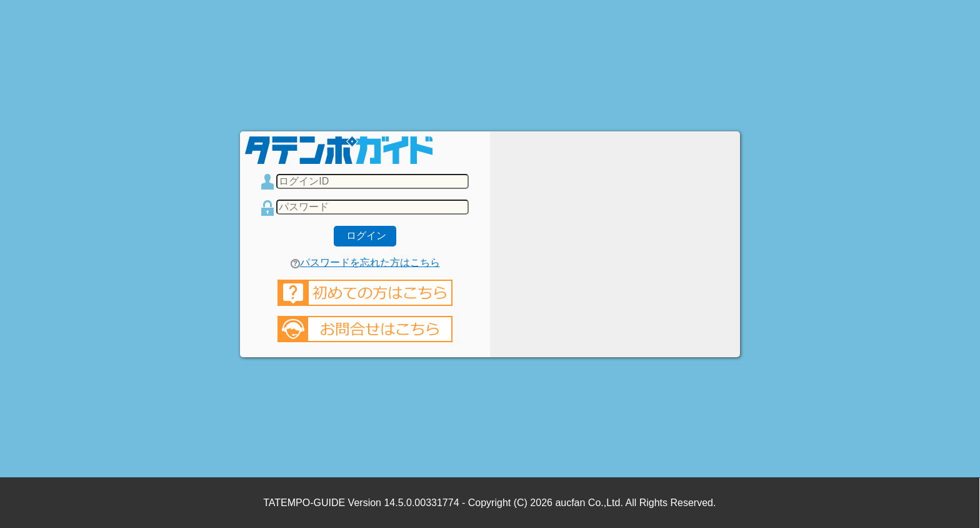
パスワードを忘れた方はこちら (365, 262)
